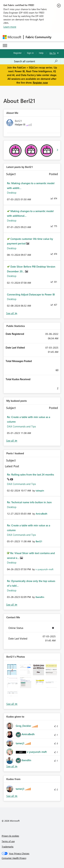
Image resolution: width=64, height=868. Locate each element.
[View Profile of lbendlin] (40, 597)
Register (18, 53)
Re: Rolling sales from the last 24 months (30, 474)
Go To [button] (53, 53)
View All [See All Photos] (12, 704)
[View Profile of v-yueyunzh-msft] (44, 569)
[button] (13, 670)
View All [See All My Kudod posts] (12, 441)
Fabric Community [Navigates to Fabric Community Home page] (38, 37)
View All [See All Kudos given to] (12, 766)
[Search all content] (36, 61)
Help (41, 53)
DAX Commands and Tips (21, 426)
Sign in (30, 53)
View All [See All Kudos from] (12, 796)
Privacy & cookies (10, 836)
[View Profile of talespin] (40, 490)
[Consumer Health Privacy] (32, 858)
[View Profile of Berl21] (39, 541)
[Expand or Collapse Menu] (5, 46)
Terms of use (8, 841)
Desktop (12, 193)
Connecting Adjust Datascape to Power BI (31, 294)
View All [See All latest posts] (12, 313)
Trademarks (8, 847)
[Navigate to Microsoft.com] (12, 37)
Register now (40, 83)
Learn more (10, 27)
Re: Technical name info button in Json (29, 502)
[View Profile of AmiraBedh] (41, 514)
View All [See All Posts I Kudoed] (12, 605)
